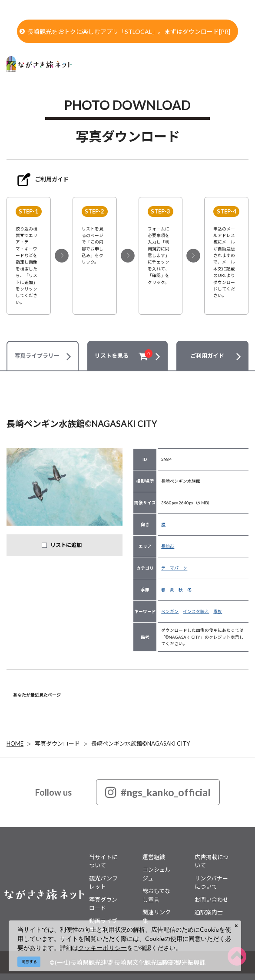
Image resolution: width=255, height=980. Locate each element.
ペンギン (170, 611)
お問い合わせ (212, 900)
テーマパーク (174, 568)
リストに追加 (66, 545)
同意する (29, 962)
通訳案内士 (209, 912)
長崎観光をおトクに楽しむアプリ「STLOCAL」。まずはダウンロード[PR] (125, 32)
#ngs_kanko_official (158, 792)
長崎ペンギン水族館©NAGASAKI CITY (141, 743)
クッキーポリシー (103, 948)
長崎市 (168, 546)
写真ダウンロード (57, 743)
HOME (15, 743)
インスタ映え (196, 611)
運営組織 (154, 857)
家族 (218, 611)
